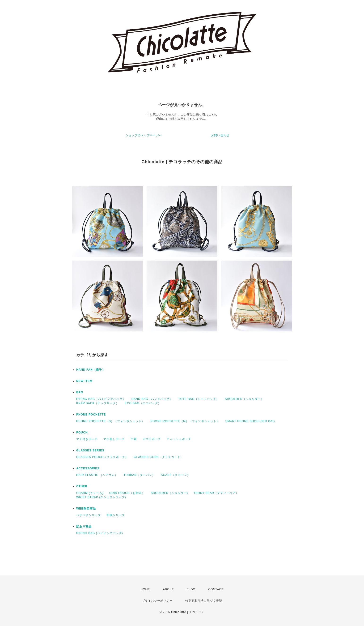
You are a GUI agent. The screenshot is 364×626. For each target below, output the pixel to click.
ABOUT (168, 589)
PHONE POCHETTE (91, 415)
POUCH (82, 433)
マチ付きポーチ (87, 439)
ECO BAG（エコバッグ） (143, 403)
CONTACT (216, 589)
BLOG (191, 589)
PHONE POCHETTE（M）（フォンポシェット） (185, 421)
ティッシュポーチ (179, 439)
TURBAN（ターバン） (139, 475)
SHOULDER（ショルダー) (169, 493)
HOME (145, 589)
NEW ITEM (84, 381)
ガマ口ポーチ (152, 439)
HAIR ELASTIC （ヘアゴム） (97, 475)
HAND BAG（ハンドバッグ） (152, 399)
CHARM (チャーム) (90, 493)
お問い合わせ (220, 135)
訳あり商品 (84, 527)
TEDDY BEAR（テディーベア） (216, 493)
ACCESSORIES (88, 468)
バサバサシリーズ (89, 515)
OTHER (82, 486)
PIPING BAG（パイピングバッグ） (101, 399)
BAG (80, 392)
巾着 (134, 439)
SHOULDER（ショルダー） (245, 399)
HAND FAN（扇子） (91, 370)
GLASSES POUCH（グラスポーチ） (102, 457)
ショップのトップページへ (144, 135)
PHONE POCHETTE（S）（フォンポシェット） (110, 421)
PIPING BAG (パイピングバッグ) (100, 533)
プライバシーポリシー (157, 601)
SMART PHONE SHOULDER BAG (250, 421)
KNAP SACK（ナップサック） (98, 403)
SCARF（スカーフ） (175, 475)
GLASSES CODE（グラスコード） (159, 457)
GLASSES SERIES (90, 450)
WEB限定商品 (86, 509)
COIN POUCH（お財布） (127, 493)
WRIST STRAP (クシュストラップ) (101, 497)
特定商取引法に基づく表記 (204, 601)
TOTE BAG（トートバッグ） (199, 399)
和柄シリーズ (116, 515)
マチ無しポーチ (114, 439)
